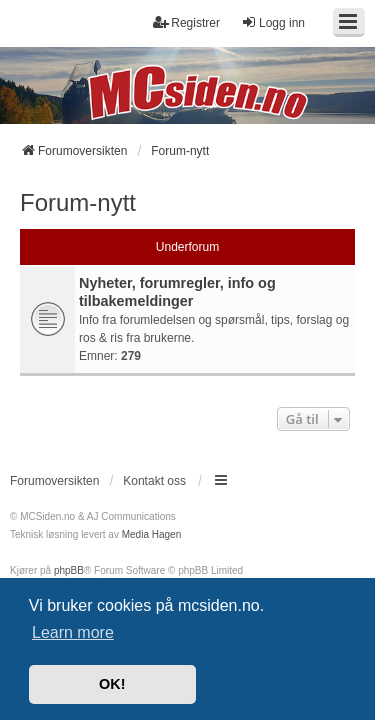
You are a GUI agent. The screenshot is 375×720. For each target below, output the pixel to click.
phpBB (69, 570)
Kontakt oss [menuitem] (154, 481)
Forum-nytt (78, 202)
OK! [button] (112, 684)
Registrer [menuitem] (186, 22)
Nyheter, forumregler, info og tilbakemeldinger (177, 292)
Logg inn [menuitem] (273, 22)
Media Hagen (151, 534)
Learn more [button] (73, 632)
